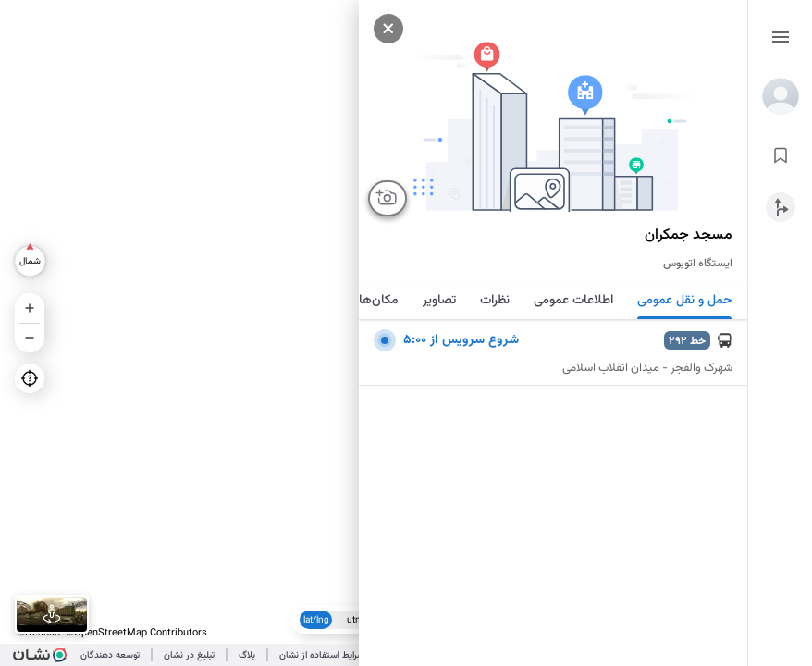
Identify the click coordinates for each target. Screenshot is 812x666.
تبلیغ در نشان (189, 655)
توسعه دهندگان (110, 655)
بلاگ (247, 655)
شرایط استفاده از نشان (322, 655)
